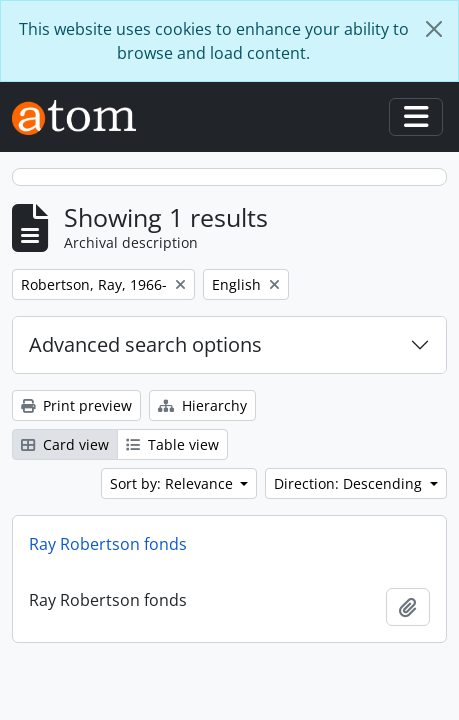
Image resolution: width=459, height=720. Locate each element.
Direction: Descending (350, 483)
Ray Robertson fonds (108, 544)
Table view (172, 444)
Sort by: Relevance (173, 483)
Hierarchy (202, 405)
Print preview (76, 405)
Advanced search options (145, 344)
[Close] (434, 29)
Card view (65, 444)
